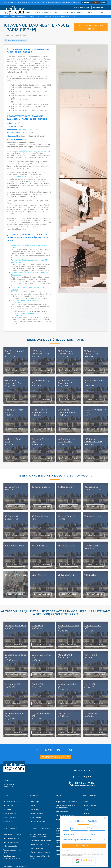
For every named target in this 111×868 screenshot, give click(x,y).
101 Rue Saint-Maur (15, 546)
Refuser (96, 2)
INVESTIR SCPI (56, 13)
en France (45, 59)
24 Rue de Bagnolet (41, 487)
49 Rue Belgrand (40, 546)
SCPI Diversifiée (62, 851)
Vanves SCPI (91, 655)
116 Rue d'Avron (66, 487)
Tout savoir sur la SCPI (11, 802)
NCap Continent (35, 817)
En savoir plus (86, 2)
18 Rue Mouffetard (67, 546)
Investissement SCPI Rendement (19, 177)
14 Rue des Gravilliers (16, 575)
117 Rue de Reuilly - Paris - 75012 (37, 104)
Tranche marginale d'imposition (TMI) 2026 (12, 857)
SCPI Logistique (62, 854)
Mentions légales (9, 866)
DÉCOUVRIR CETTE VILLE (16, 645)
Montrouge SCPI (13, 684)
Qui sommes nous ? (10, 813)
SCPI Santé (60, 847)
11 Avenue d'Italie (93, 516)
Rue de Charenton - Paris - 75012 (37, 110)
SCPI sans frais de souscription (63, 842)
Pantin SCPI (90, 684)
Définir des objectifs (10, 846)
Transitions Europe (36, 813)
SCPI (29, 13)
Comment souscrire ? (90, 806)
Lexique (85, 809)
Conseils (86, 813)
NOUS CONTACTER (82, 7)
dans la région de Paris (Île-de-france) (27, 59)
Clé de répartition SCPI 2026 (40, 844)
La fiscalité (7, 809)
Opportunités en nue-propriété (67, 802)
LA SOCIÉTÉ (101, 13)
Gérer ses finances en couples (40, 852)
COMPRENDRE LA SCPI (73, 13)
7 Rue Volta (90, 575)
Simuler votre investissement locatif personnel (66, 807)
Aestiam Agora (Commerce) (29, 129)
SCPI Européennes (63, 837)
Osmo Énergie (35, 809)
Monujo (85, 802)
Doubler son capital (37, 848)
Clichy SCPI (37, 626)
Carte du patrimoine (63, 819)
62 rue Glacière (39, 575)
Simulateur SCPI (62, 812)
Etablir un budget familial (12, 834)
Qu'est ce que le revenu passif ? (40, 840)
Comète (33, 806)
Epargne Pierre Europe (37, 821)
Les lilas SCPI (65, 714)
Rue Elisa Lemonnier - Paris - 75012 (38, 85)
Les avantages (8, 806)
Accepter (103, 2)
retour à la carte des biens (91, 28)
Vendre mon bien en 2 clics (65, 815)
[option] (82, 188)
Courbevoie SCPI (93, 714)
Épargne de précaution (11, 838)
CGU (16, 866)
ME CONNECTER (100, 7)
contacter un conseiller (55, 757)
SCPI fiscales (8, 821)
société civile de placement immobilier (35, 151)
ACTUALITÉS (89, 13)
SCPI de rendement (10, 817)
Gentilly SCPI (38, 684)
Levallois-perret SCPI (15, 626)
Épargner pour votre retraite (13, 842)
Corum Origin (34, 802)
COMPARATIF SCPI (41, 13)
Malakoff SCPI (65, 655)
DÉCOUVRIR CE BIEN (16, 370)
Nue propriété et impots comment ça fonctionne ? (38, 835)
